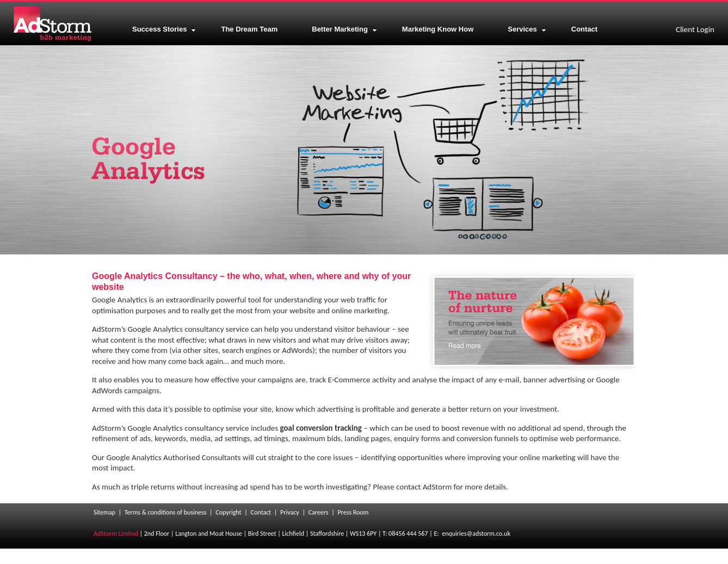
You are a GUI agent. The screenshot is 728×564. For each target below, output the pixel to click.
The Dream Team (249, 29)
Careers (319, 512)
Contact (584, 29)
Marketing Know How (438, 29)
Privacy (290, 512)
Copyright (228, 512)
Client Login (695, 29)
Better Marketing (344, 29)
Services (527, 29)
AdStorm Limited (116, 534)
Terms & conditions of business (166, 512)
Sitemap (104, 512)
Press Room (353, 512)
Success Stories (164, 29)
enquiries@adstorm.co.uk (476, 534)
